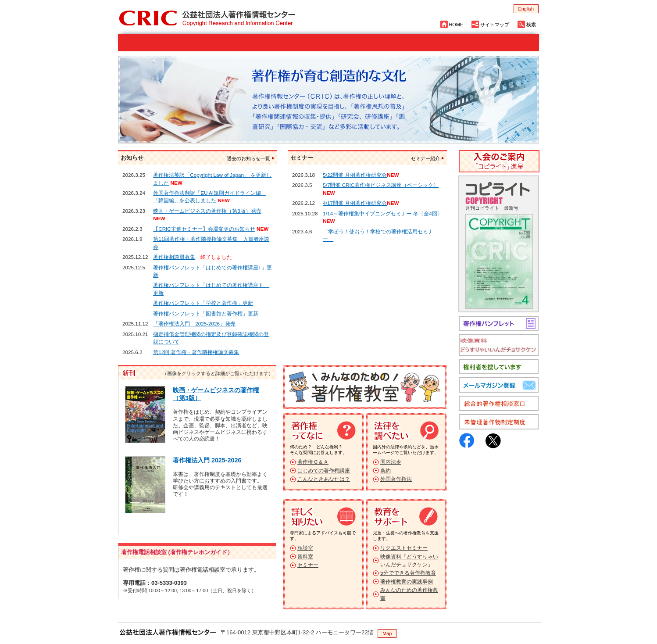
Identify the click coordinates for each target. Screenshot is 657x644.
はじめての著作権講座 (324, 471)
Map (387, 633)
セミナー (308, 565)
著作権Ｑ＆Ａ (313, 462)
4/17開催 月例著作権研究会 (355, 203)
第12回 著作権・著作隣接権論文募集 (196, 352)
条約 (386, 471)
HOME (456, 25)
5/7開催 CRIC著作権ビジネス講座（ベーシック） (381, 185)
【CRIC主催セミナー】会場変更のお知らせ (204, 229)
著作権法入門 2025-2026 (207, 460)
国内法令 (391, 462)
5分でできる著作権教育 (408, 573)
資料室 (305, 557)
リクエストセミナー (404, 548)
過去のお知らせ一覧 (248, 158)
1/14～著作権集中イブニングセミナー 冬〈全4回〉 (383, 213)
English (526, 9)
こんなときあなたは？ (324, 479)
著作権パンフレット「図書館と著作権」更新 (206, 313)
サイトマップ (495, 25)
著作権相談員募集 (174, 257)
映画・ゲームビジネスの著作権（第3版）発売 (207, 211)
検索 (531, 25)
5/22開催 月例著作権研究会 (355, 175)
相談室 (305, 548)
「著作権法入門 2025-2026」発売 (194, 324)
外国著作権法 (396, 479)
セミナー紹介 (425, 158)
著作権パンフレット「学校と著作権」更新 (203, 303)
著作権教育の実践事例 (407, 582)
